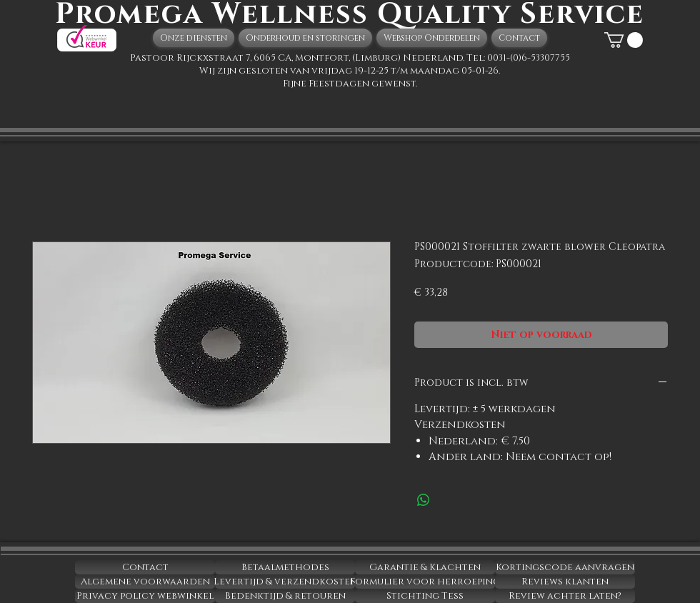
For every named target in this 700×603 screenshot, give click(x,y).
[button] (624, 40)
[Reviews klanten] (565, 582)
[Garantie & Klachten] (425, 567)
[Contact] (145, 567)
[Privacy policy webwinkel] (145, 596)
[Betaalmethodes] (285, 567)
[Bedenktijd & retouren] (285, 596)
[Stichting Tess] (425, 596)
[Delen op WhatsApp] (424, 500)
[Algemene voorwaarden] (145, 582)
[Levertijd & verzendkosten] (285, 582)
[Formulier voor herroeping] (425, 582)
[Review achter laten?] (565, 596)
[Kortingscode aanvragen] (565, 567)
